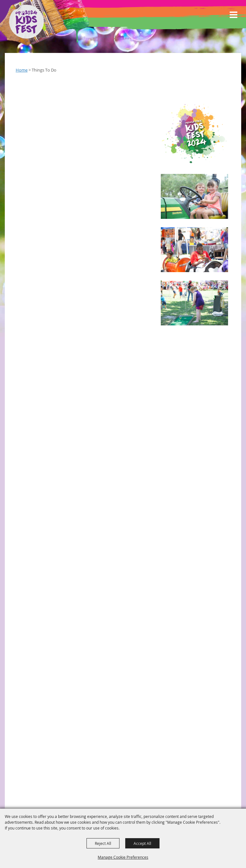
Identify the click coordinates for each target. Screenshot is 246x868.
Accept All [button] (142, 843)
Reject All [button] (103, 843)
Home (22, 70)
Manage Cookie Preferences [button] (123, 857)
